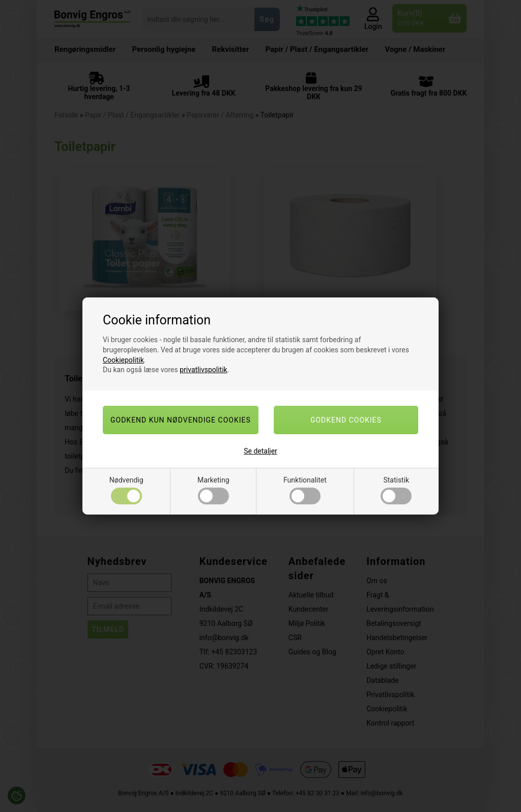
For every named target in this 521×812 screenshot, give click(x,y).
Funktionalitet (305, 490)
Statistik (396, 490)
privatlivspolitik (203, 370)
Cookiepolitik (123, 360)
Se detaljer (260, 451)
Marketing (213, 490)
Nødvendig (126, 490)
